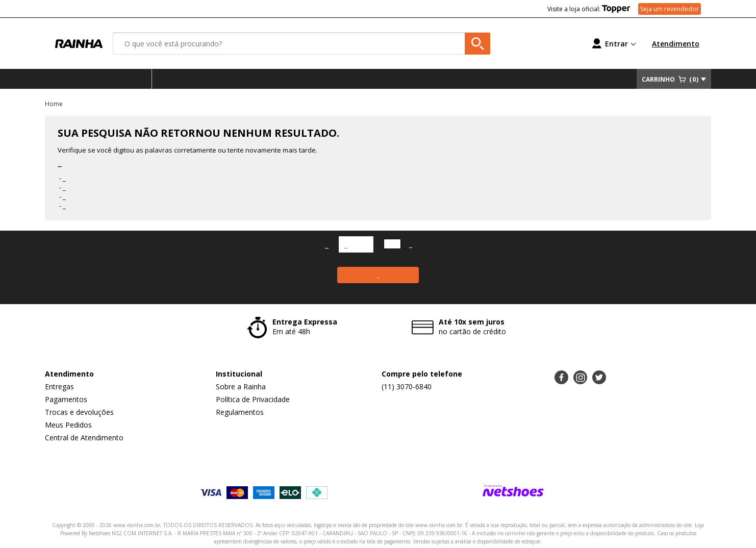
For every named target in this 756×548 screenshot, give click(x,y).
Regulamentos (240, 412)
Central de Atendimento (84, 438)
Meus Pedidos (68, 425)
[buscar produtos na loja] (477, 44)
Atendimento (676, 44)
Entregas (59, 387)
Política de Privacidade (253, 399)
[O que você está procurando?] (301, 44)
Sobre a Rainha (241, 387)
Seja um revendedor (670, 9)
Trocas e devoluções (79, 412)
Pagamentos (66, 399)
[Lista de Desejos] (540, 44)
